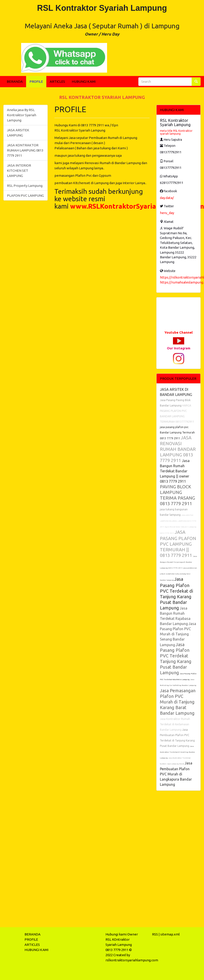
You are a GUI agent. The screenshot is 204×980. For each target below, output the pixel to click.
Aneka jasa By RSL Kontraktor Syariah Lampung (22, 115)
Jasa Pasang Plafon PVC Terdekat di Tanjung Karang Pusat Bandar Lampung (176, 593)
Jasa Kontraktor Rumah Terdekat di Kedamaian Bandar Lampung (175, 724)
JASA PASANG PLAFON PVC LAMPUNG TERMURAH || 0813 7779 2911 (178, 544)
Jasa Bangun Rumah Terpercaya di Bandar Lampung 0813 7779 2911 (178, 562)
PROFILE (36, 81)
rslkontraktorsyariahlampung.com (132, 960)
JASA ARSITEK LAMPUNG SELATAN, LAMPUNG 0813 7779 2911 (178, 521)
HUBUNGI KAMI (84, 81)
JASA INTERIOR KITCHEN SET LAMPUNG (19, 171)
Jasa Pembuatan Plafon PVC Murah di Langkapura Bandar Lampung (176, 774)
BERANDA (15, 81)
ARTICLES (57, 81)
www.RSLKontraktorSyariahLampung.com (137, 206)
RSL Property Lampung (25, 186)
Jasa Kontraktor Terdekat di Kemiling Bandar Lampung (177, 752)
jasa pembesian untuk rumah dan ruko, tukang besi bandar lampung (178, 574)
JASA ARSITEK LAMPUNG (18, 133)
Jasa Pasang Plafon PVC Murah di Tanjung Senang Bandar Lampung (178, 634)
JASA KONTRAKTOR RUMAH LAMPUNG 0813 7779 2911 (25, 150)
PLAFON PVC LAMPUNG (25, 195)
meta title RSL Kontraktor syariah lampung (176, 132)
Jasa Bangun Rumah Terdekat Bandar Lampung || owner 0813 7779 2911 (175, 471)
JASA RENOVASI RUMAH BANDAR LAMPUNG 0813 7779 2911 (178, 449)
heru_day (167, 213)
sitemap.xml (170, 934)
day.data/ (167, 198)
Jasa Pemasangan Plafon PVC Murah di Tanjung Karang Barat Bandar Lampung (178, 702)
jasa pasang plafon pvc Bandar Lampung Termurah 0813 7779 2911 (177, 433)
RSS (155, 934)
